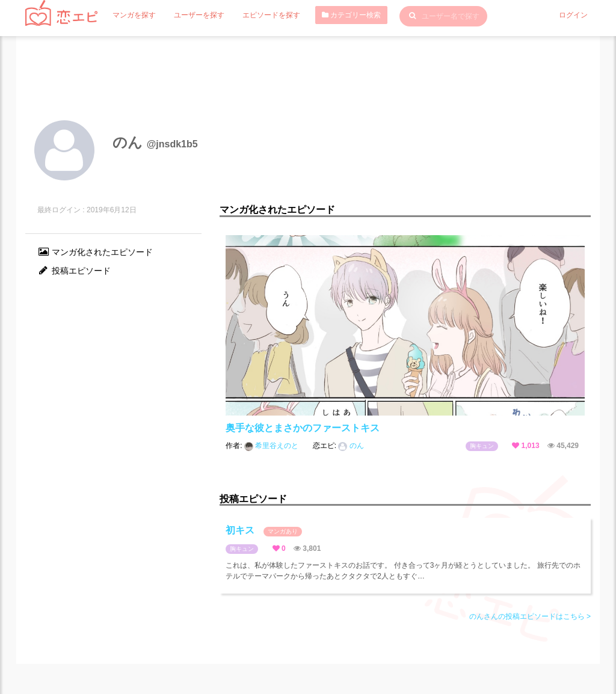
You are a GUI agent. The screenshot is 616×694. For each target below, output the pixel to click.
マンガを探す (134, 15)
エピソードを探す (271, 15)
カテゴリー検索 (351, 15)
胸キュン (482, 446)
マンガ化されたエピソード (95, 252)
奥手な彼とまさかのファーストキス (303, 428)
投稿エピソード (74, 271)
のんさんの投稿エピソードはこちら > (530, 616)
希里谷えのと (273, 446)
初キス (263, 531)
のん (351, 446)
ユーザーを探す (199, 15)
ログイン (573, 15)
